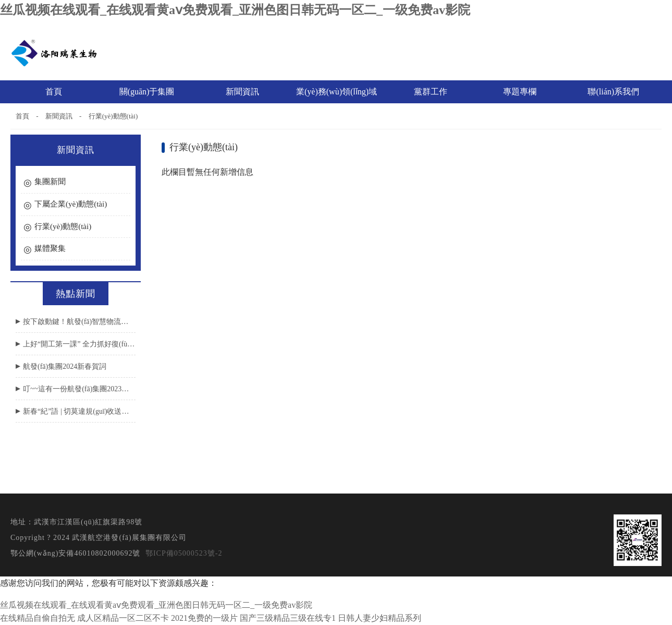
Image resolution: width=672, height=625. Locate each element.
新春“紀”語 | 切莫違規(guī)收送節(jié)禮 (79, 411)
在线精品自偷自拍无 (38, 618)
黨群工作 (432, 92)
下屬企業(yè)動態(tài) (71, 204)
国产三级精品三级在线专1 (288, 618)
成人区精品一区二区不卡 (123, 618)
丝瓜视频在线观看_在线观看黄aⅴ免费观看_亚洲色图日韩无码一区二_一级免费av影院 (235, 10)
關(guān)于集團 (148, 92)
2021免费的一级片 (204, 618)
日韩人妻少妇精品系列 (380, 618)
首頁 (54, 92)
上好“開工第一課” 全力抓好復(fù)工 (79, 344)
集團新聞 (50, 182)
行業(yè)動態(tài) (113, 116)
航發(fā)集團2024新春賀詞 (65, 366)
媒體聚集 (50, 248)
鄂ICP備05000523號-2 (184, 553)
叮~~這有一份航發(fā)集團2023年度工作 (79, 389)
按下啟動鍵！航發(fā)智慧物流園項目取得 (79, 322)
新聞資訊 (244, 92)
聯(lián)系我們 (613, 92)
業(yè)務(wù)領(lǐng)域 (338, 92)
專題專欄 (521, 92)
